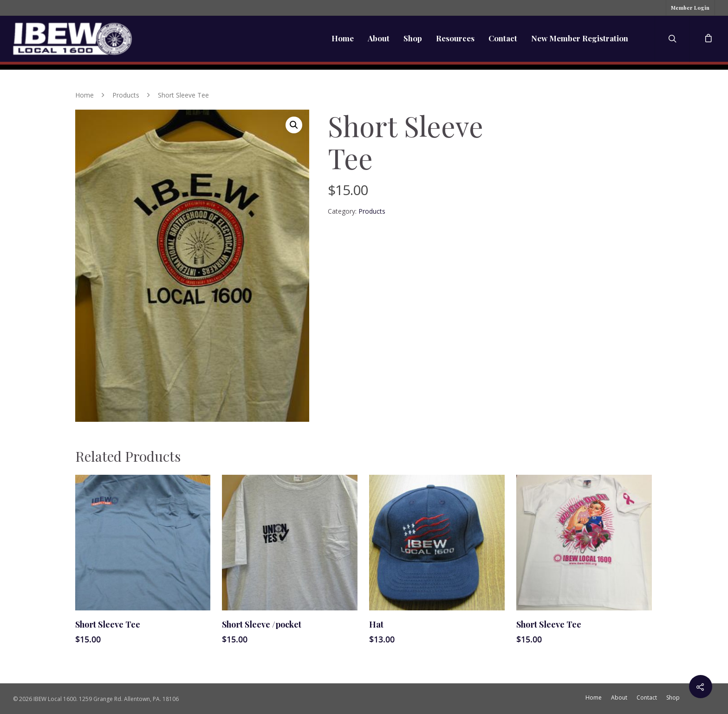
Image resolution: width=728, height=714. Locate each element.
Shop (413, 38)
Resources (455, 38)
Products (126, 95)
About (379, 38)
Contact (503, 38)
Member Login (690, 8)
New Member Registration (580, 38)
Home (343, 38)
